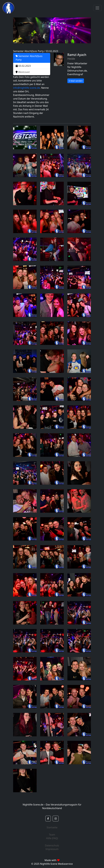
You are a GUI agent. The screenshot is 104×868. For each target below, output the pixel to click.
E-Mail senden (76, 81)
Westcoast (23, 72)
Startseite (52, 827)
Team (52, 835)
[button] (48, 819)
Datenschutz (52, 845)
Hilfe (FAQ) (52, 838)
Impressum (52, 849)
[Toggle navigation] (97, 8)
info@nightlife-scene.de (26, 88)
